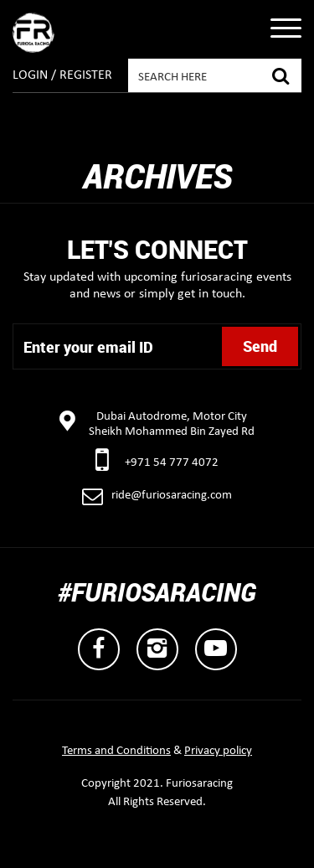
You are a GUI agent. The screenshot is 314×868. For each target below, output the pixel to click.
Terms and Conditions (116, 751)
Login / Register (62, 75)
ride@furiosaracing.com (172, 496)
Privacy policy (218, 751)
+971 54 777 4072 (172, 463)
